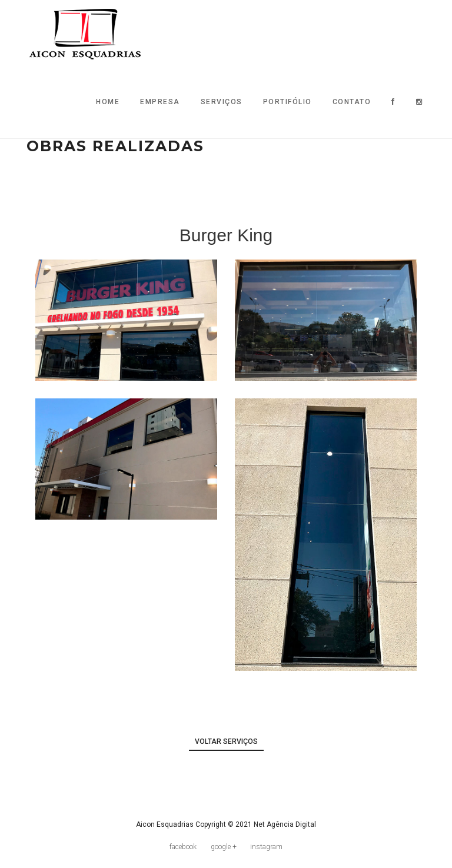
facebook (183, 847)
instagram (266, 847)
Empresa (160, 102)
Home (108, 102)
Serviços (222, 102)
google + (224, 847)
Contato (352, 102)
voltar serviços (226, 741)
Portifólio (288, 102)
